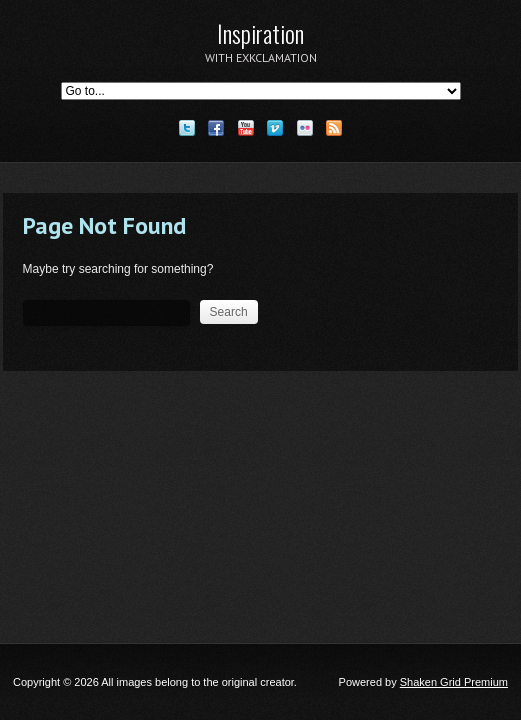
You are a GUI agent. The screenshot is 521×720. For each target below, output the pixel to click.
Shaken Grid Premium (454, 682)
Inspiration (260, 33)
